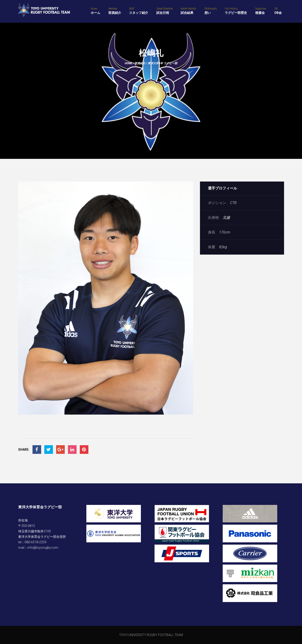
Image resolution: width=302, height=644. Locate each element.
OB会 (278, 11)
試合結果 (188, 11)
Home (129, 63)
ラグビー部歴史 (236, 11)
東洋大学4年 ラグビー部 (162, 63)
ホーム (95, 11)
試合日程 (165, 11)
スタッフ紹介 (139, 11)
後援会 (261, 11)
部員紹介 (115, 11)
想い (211, 11)
